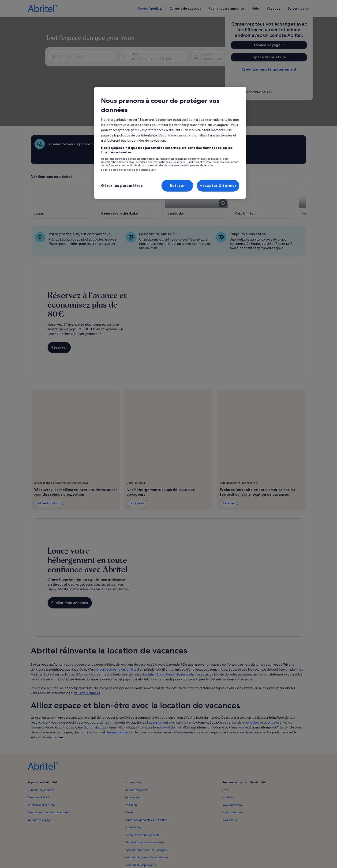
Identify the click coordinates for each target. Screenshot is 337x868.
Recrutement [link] (133, 758)
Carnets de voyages (185, 8)
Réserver (59, 308)
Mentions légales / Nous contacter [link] (146, 818)
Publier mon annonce (70, 563)
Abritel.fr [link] (227, 758)
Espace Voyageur (269, 45)
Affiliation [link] (131, 766)
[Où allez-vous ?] (95, 64)
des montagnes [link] (117, 693)
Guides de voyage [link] (39, 781)
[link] (269, 92)
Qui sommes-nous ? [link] (137, 751)
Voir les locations (48, 464)
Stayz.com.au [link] (230, 781)
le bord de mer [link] (170, 688)
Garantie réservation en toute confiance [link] (171, 635)
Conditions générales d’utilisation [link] (146, 781)
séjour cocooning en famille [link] (115, 630)
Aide (255, 8)
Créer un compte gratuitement (269, 69)
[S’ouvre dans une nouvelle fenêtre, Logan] (62, 160)
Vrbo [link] (225, 751)
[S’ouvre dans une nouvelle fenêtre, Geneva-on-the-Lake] (129, 160)
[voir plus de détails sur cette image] (223, 164)
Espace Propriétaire (269, 57)
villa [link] (241, 688)
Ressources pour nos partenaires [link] (48, 773)
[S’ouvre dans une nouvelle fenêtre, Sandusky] (196, 160)
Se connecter (298, 8)
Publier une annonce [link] (41, 751)
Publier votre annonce (226, 8)
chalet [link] (95, 688)
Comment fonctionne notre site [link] (145, 833)
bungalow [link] (252, 683)
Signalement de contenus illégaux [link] (146, 811)
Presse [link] (129, 773)
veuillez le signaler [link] (87, 653)
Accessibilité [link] (133, 788)
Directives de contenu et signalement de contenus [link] (157, 841)
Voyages (273, 8)
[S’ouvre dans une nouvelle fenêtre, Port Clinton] (263, 160)
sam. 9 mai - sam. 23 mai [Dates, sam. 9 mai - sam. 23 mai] (185, 66)
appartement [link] (158, 683)
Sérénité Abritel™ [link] (39, 758)
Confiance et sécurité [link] (41, 766)
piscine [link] (273, 683)
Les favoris (137, 464)
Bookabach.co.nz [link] (232, 773)
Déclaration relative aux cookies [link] (145, 803)
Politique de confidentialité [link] (142, 796)
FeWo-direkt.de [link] (232, 766)
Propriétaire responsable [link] (140, 826)
